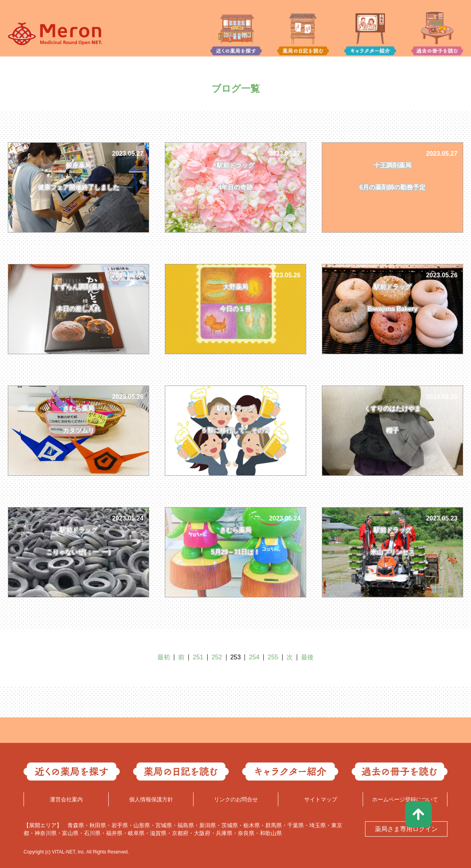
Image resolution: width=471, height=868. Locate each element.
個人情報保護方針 (151, 799)
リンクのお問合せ (236, 799)
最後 (307, 657)
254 (254, 657)
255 (273, 657)
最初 (164, 657)
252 (217, 657)
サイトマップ (321, 799)
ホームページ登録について (405, 799)
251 (198, 657)
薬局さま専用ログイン (406, 829)
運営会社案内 (66, 799)
